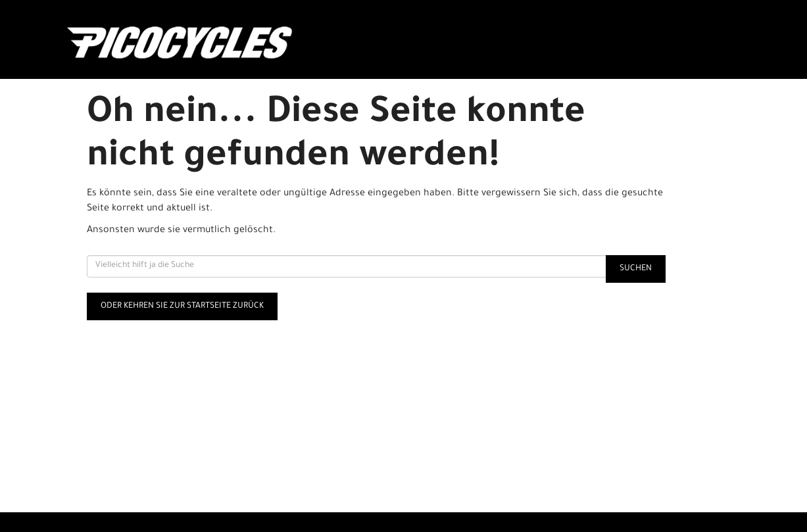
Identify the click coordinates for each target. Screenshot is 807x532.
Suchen (636, 269)
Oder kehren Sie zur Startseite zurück (182, 306)
